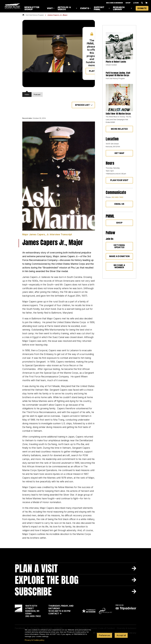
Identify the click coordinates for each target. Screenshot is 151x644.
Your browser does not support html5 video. (49, 54)
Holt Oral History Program (35, 15)
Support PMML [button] (100, 8)
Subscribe (33, 591)
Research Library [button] (119, 8)
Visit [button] (51, 8)
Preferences (104, 635)
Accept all (121, 635)
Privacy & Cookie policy (35, 640)
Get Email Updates (119, 246)
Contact (54, 614)
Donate (142, 8)
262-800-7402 (117, 197)
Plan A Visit (36, 568)
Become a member (119, 266)
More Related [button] (119, 129)
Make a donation (119, 256)
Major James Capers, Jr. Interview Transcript (47, 234)
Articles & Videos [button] (65, 8)
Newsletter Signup (33, 8)
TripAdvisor (126, 608)
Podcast (37, 94)
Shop (128, 3)
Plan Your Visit (119, 180)
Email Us (119, 204)
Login (136, 3)
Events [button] (85, 8)
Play (92, 71)
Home (23, 15)
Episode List (82, 105)
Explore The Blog (47, 580)
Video (27, 94)
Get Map (119, 153)
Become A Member (115, 3)
